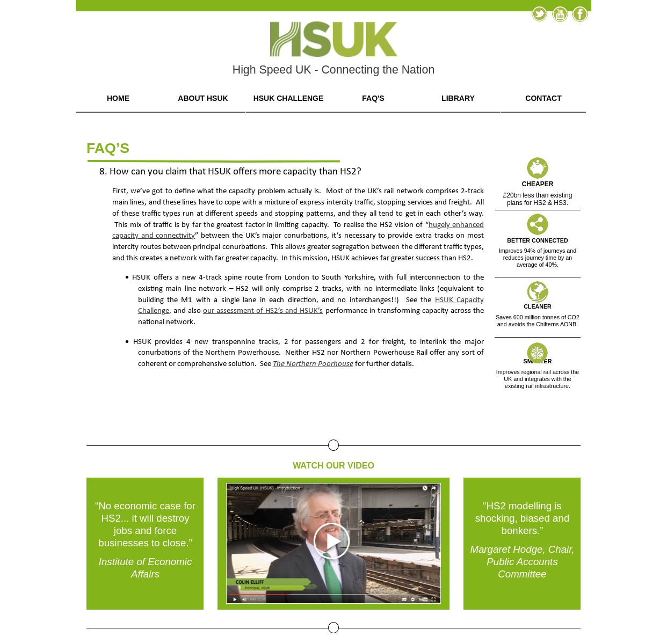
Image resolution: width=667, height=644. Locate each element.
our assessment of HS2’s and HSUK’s (263, 311)
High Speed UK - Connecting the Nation (334, 70)
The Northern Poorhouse (313, 364)
